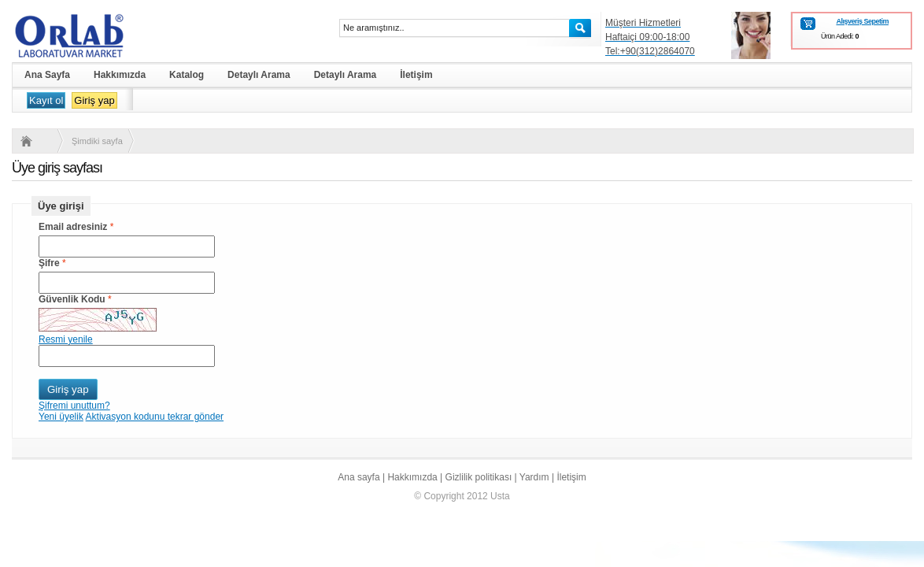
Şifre (49, 263)
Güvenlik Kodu (72, 299)
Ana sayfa (359, 477)
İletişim (571, 477)
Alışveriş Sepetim (862, 21)
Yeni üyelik (61, 417)
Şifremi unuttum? (74, 406)
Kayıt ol (46, 100)
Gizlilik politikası (479, 477)
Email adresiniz (73, 227)
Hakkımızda (412, 477)
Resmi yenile (66, 339)
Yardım (534, 477)
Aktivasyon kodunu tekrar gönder (155, 417)
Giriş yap (94, 100)
